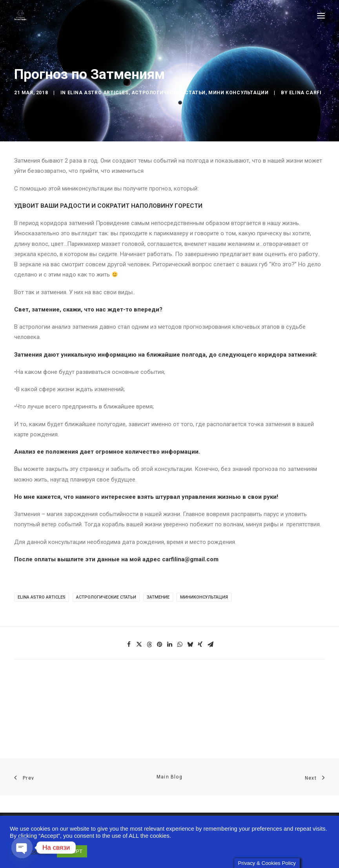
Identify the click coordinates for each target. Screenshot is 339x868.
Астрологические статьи (169, 93)
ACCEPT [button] (72, 850)
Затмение (158, 597)
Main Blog (169, 777)
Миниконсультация (204, 597)
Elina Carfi (305, 93)
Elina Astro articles (98, 93)
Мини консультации (238, 93)
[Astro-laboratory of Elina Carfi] (20, 16)
